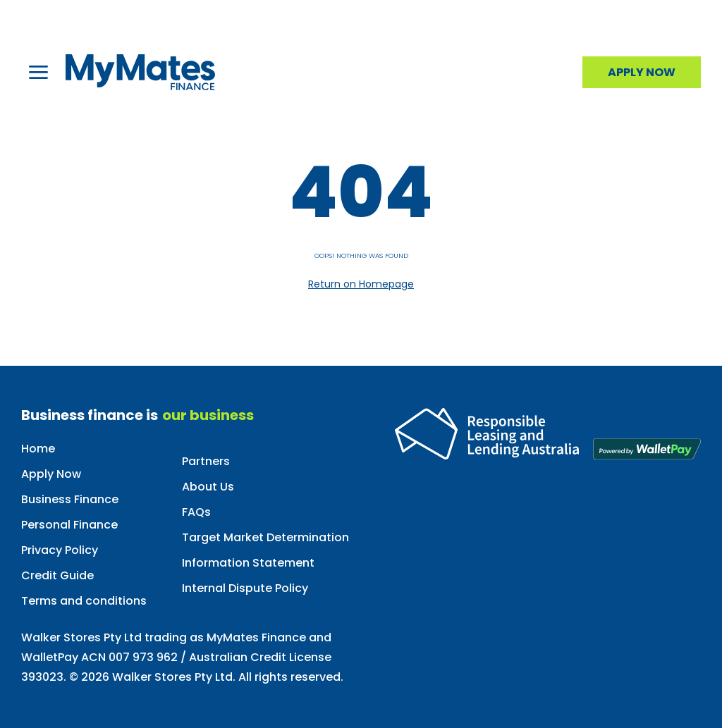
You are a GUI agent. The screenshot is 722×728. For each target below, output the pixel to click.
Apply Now (51, 474)
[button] (38, 72)
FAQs (196, 512)
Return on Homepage (361, 284)
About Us (208, 487)
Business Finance (70, 499)
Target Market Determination (265, 537)
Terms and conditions (84, 601)
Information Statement (248, 563)
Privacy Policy (60, 550)
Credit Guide (57, 575)
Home (38, 449)
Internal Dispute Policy (245, 588)
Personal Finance (69, 525)
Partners (206, 461)
